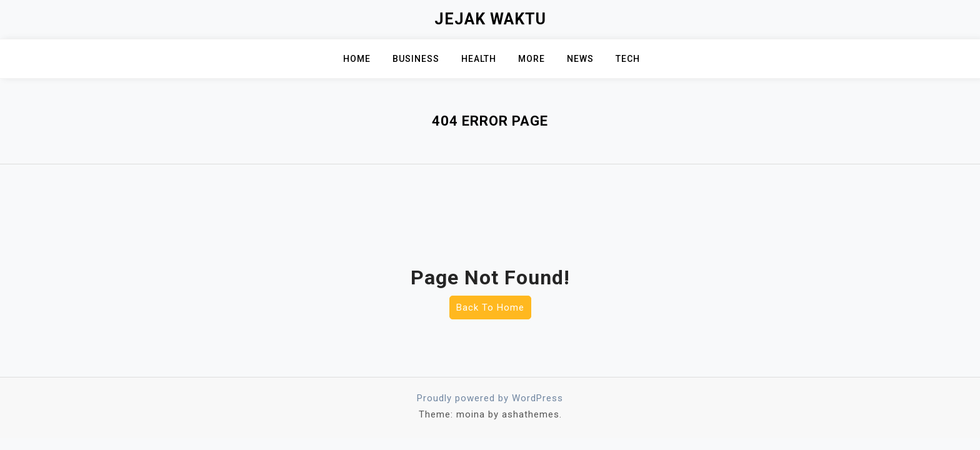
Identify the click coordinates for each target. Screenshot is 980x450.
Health (479, 59)
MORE (532, 59)
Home (357, 59)
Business (416, 59)
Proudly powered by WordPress (490, 398)
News (580, 59)
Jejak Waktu (490, 19)
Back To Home (490, 307)
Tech (628, 59)
